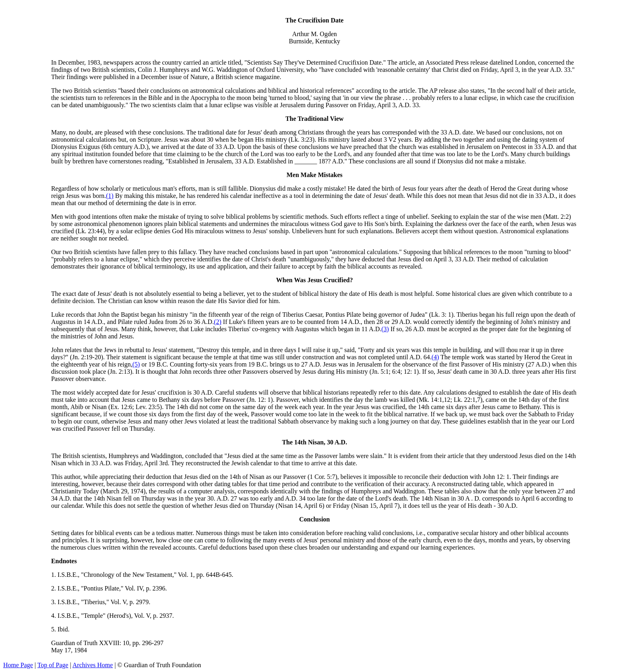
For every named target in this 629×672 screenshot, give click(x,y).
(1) (110, 196)
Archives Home (93, 665)
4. (54, 616)
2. (54, 588)
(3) (385, 329)
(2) (218, 322)
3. (54, 602)
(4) (435, 357)
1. (54, 575)
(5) (136, 364)
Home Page (18, 665)
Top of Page (53, 665)
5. (54, 629)
